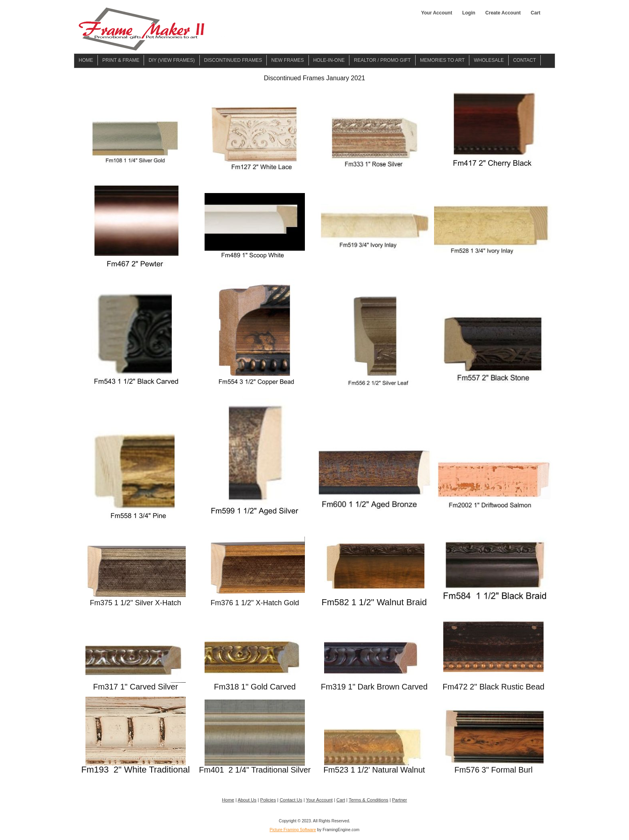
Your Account (437, 13)
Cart (536, 13)
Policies (268, 800)
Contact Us (291, 800)
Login (469, 13)
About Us (247, 800)
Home (86, 60)
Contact (525, 60)
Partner (399, 800)
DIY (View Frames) (171, 60)
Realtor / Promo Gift (382, 60)
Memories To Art (442, 60)
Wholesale (489, 60)
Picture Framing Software (293, 830)
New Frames (287, 60)
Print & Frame (121, 60)
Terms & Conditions (368, 800)
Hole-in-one (329, 60)
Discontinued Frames (233, 60)
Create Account (503, 13)
